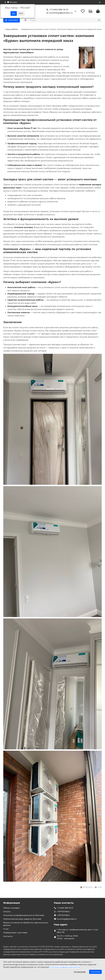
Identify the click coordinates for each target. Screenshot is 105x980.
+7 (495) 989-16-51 (57, 10)
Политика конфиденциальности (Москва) (24, 915)
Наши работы (12, 30)
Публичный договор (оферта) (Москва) (22, 919)
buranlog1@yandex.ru (59, 13)
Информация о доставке (15, 933)
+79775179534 (63, 912)
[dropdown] (5, 2)
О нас (6, 929)
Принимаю (95, 972)
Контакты (8, 936)
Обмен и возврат (12, 908)
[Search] (65, 21)
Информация (12, 903)
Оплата (7, 912)
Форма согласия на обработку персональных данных (26, 924)
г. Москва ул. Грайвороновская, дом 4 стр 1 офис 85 (78, 931)
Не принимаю (80, 972)
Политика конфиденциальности (64, 967)
